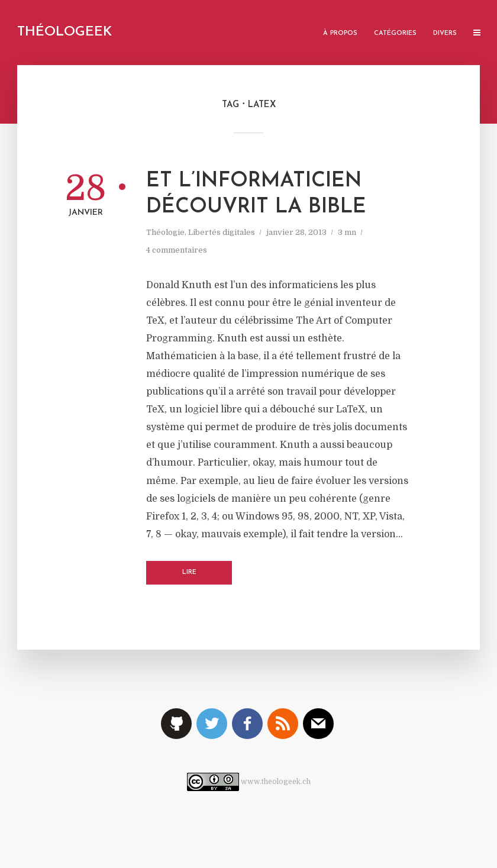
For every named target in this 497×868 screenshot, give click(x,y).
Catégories (395, 33)
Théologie (165, 232)
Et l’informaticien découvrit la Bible (256, 194)
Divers (445, 33)
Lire (189, 572)
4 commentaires (177, 250)
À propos (340, 33)
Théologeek (64, 32)
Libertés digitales (222, 232)
